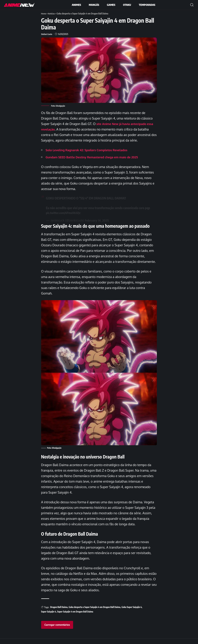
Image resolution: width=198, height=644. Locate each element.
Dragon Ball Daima (59, 613)
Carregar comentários (57, 630)
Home (44, 14)
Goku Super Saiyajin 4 (132, 613)
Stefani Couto (47, 34)
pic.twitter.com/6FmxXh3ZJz (65, 218)
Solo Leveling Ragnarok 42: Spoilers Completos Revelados (90, 155)
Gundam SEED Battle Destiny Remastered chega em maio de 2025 (96, 163)
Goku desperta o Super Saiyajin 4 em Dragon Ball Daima (94, 613)
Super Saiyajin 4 (49, 617)
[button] (192, 5)
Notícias (52, 14)
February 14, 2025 (98, 226)
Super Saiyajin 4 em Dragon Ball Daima (75, 617)
